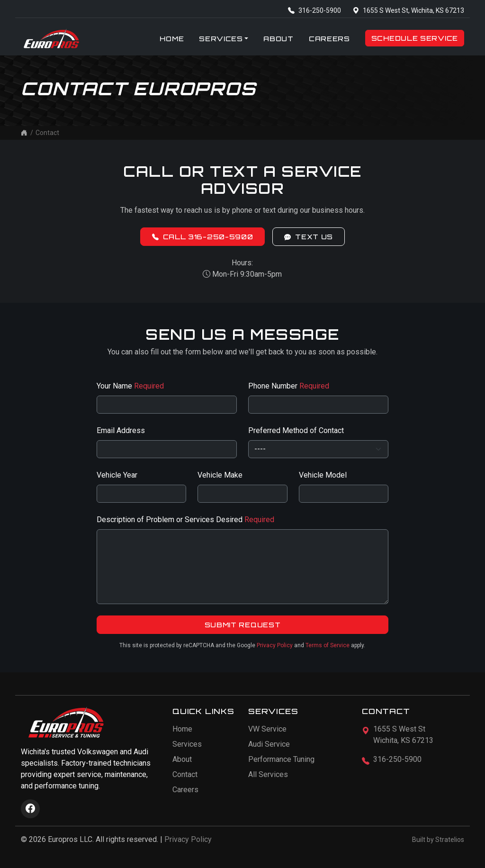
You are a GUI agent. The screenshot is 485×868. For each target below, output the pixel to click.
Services (187, 744)
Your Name (130, 386)
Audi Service (269, 744)
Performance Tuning (281, 759)
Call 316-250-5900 (203, 237)
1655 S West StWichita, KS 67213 (403, 735)
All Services (268, 774)
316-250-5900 (314, 10)
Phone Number (289, 386)
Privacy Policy (275, 645)
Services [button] (221, 39)
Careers (329, 39)
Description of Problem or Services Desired (185, 520)
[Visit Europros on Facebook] (30, 809)
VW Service (267, 729)
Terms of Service (328, 645)
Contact (185, 774)
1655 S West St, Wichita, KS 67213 (408, 10)
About (278, 39)
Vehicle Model (323, 475)
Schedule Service (415, 38)
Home (172, 39)
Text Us (309, 237)
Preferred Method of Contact (296, 430)
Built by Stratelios (438, 840)
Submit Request (243, 625)
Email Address (121, 430)
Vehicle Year (117, 475)
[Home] (24, 133)
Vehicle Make (220, 475)
